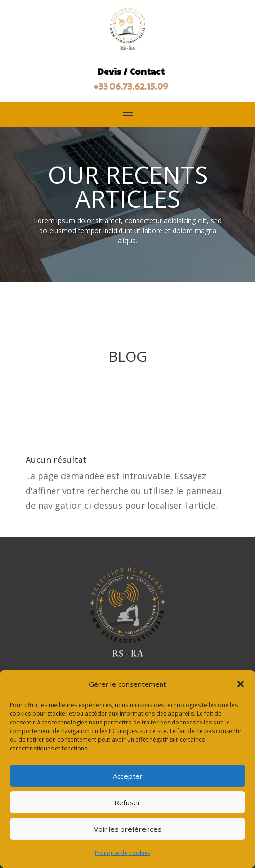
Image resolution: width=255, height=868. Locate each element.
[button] (241, 684)
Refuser (127, 802)
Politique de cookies (123, 853)
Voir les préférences (128, 829)
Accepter (128, 776)
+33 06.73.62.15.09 (131, 86)
